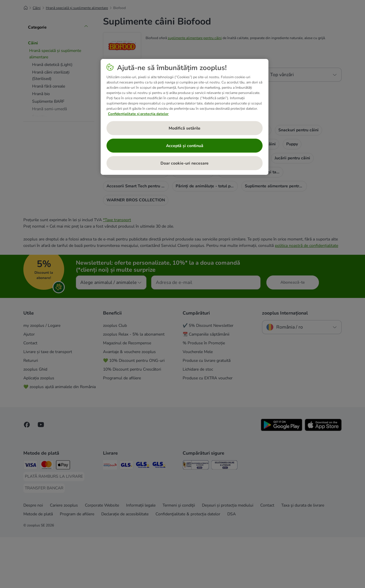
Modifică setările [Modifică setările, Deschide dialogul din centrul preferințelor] (185, 128)
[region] (185, 117)
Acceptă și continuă (185, 146)
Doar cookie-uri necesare (185, 163)
